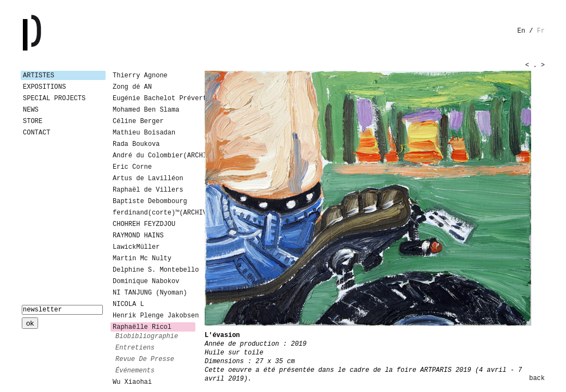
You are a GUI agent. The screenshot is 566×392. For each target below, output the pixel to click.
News (31, 110)
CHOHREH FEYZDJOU (144, 224)
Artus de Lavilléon (148, 179)
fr (541, 31)
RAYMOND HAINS (138, 236)
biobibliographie (147, 336)
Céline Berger (138, 121)
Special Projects (54, 99)
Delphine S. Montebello (154, 270)
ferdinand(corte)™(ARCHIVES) (154, 213)
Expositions (44, 87)
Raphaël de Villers (148, 190)
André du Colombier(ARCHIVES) (154, 156)
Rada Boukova (136, 144)
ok (30, 323)
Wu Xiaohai (132, 382)
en (521, 31)
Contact (36, 133)
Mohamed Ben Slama (146, 110)
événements (135, 371)
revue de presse (145, 359)
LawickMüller (136, 247)
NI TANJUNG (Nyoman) (150, 293)
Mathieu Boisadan (144, 133)
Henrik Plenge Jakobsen (154, 316)
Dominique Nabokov (146, 281)
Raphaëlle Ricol (142, 327)
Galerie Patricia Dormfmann (48, 33)
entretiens (135, 348)
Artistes (39, 76)
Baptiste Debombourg (150, 201)
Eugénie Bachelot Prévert (154, 99)
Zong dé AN (132, 87)
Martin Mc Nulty (142, 259)
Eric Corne (132, 167)
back (537, 378)
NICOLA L (128, 304)
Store (33, 121)
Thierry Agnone (140, 76)
